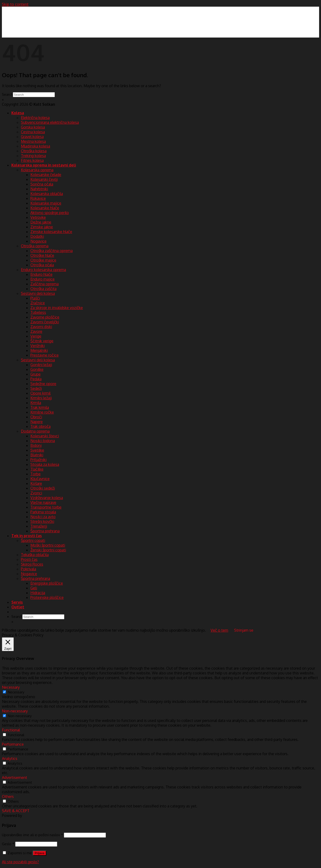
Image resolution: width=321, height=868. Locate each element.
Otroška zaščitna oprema (52, 251)
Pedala (36, 379)
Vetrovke (38, 217)
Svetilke (37, 450)
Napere (37, 422)
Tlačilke (37, 469)
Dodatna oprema (35, 431)
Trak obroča (40, 426)
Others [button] (8, 796)
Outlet (18, 607)
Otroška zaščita (43, 289)
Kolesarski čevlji (44, 179)
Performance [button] (13, 744)
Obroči (36, 417)
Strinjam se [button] (244, 630)
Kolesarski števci (45, 436)
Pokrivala (28, 569)
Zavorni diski (41, 327)
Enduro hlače (41, 274)
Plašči (35, 298)
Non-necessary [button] (15, 711)
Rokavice (38, 198)
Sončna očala (42, 184)
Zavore (36, 331)
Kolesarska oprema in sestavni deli (44, 165)
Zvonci (36, 493)
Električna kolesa (35, 118)
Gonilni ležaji (41, 365)
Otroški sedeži (43, 488)
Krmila (36, 403)
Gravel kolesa (32, 137)
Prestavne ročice (45, 355)
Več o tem (219, 630)
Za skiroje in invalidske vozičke (57, 308)
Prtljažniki (38, 460)
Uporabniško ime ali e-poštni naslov (32, 835)
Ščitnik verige (42, 341)
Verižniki (38, 346)
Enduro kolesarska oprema (43, 270)
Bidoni (36, 445)
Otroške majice (43, 260)
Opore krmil (40, 393)
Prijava (40, 853)
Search (7, 94)
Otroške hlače (42, 255)
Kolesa (18, 113)
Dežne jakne (41, 222)
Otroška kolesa (34, 151)
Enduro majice (42, 279)
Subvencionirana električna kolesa (50, 122)
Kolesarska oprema (37, 170)
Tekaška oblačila (35, 555)
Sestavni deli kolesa (38, 293)
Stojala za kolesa (45, 464)
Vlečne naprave (43, 502)
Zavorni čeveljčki (45, 322)
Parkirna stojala (43, 512)
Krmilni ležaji (41, 398)
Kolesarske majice (46, 203)
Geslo (8, 844)
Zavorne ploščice (45, 317)
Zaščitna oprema (45, 284)
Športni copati (33, 540)
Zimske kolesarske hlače (51, 232)
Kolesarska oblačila (47, 194)
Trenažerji (39, 526)
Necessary (16, 692)
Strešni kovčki (42, 521)
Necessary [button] (11, 687)
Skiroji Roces (32, 564)
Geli (34, 588)
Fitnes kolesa (32, 160)
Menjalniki (39, 350)
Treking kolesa (33, 156)
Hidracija (38, 593)
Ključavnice (40, 479)
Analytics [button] (10, 758)
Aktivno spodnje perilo (50, 213)
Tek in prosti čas (27, 536)
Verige (36, 336)
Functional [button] (11, 730)
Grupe (35, 374)
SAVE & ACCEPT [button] (16, 811)
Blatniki (37, 455)
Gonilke (37, 369)
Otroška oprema (35, 246)
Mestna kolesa (33, 141)
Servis (17, 602)
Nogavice (38, 241)
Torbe (35, 474)
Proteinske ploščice (47, 597)
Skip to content (15, 4)
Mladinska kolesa (35, 146)
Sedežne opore (43, 384)
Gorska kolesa (33, 127)
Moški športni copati (48, 545)
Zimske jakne (42, 227)
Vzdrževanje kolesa (47, 498)
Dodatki (37, 236)
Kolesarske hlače (45, 208)
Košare (36, 483)
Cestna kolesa (33, 132)
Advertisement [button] (14, 777)
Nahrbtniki (39, 189)
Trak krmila (40, 407)
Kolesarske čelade (46, 175)
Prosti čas (29, 559)
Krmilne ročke (42, 412)
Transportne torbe (46, 507)
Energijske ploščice (47, 583)
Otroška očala (42, 265)
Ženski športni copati (48, 550)
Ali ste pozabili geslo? (20, 862)
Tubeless (38, 312)
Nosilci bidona (43, 441)
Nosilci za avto (43, 517)
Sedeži (36, 388)
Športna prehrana (45, 531)
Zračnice (38, 303)
